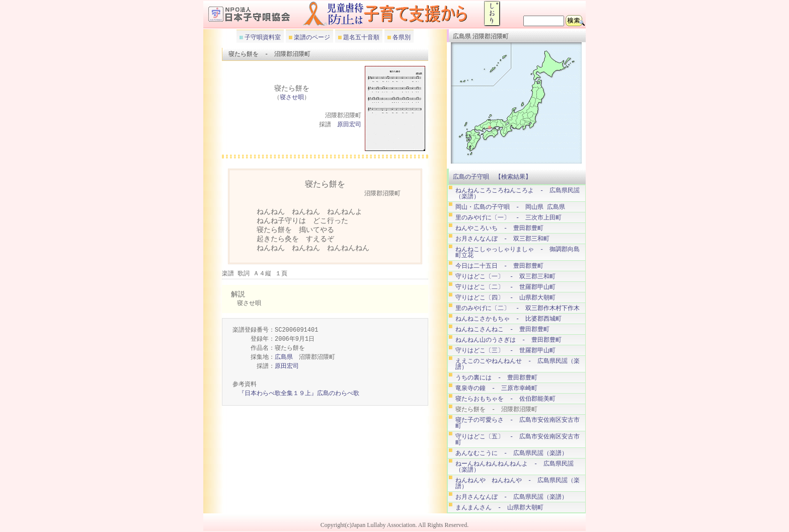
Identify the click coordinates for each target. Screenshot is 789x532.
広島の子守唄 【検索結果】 (492, 177)
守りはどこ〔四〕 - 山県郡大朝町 (505, 298)
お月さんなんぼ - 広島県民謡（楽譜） (511, 497)
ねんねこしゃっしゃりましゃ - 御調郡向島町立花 (518, 252)
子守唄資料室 (262, 37)
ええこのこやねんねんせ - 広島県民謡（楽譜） (518, 364)
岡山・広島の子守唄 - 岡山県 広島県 (510, 207)
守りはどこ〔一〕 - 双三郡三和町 (505, 277)
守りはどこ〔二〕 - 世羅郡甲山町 (505, 287)
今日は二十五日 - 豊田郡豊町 (499, 266)
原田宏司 (349, 125)
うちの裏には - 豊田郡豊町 (496, 378)
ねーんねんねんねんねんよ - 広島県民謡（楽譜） (515, 467)
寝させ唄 (292, 98)
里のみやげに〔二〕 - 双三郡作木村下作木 (518, 308)
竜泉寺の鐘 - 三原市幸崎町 (496, 388)
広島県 (284, 358)
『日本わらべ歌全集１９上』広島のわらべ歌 (299, 394)
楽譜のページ (311, 37)
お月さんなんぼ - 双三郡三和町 (502, 239)
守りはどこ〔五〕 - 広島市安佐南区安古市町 (518, 440)
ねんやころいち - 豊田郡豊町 (499, 228)
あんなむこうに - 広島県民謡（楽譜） (511, 453)
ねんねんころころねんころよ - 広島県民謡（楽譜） (518, 194)
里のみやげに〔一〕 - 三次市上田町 (508, 218)
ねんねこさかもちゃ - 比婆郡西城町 (508, 319)
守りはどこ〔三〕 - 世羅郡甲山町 (505, 351)
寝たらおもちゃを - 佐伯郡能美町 (505, 399)
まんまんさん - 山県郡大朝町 (499, 508)
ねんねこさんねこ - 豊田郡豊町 (502, 329)
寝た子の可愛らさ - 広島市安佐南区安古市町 (518, 423)
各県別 (401, 37)
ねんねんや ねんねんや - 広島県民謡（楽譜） (518, 483)
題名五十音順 (361, 37)
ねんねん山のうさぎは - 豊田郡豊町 (508, 340)
